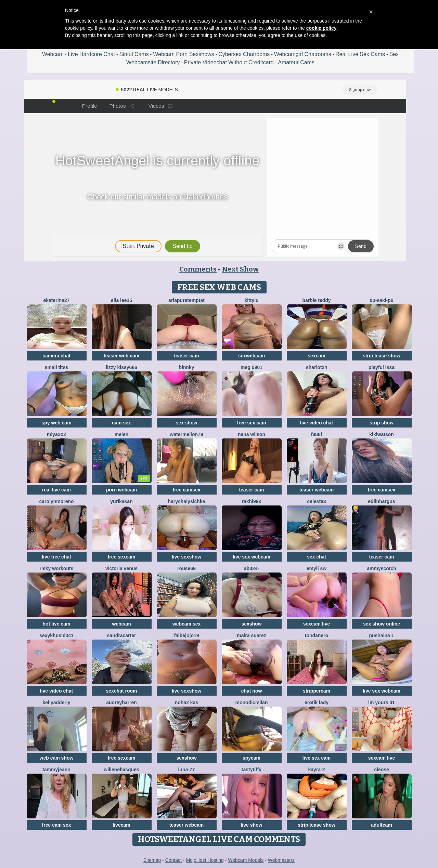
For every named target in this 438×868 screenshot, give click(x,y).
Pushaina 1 (381, 635)
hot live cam (57, 624)
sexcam (316, 356)
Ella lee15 (121, 300)
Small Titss (56, 367)
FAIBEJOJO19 (186, 635)
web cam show (57, 758)
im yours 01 (382, 702)
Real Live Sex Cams (360, 54)
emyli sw (317, 568)
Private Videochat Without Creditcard (229, 62)
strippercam (317, 691)
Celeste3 (316, 501)
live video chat (317, 423)
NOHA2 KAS (186, 702)
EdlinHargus (381, 501)
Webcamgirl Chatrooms (303, 54)
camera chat (56, 356)
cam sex (121, 423)
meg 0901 (252, 367)
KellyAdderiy (57, 702)
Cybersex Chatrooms (244, 54)
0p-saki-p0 (381, 300)
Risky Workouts (57, 568)
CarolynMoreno (56, 501)
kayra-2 (316, 770)
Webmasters (281, 860)
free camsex (187, 490)
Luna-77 (186, 770)
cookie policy (321, 28)
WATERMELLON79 (186, 434)
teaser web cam (121, 356)
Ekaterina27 (56, 300)
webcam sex (187, 624)
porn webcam (121, 490)
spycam (252, 758)
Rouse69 (186, 568)
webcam (121, 624)
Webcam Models (246, 860)
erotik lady (317, 702)
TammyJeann (56, 770)
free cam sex (57, 825)
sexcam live (317, 624)
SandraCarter (122, 635)
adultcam (381, 825)
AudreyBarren (121, 702)
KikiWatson (382, 434)
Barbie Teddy (316, 300)
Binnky (186, 367)
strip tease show (382, 356)
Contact (173, 860)
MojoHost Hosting (205, 860)
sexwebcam (252, 356)
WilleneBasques (121, 770)
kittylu (251, 300)
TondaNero (317, 635)
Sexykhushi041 (56, 635)
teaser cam (186, 356)
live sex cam (317, 758)
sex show (186, 423)
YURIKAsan (121, 501)
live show (251, 825)
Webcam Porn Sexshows (183, 54)
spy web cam (56, 423)
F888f (317, 434)
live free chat (56, 557)
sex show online (382, 624)
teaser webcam (317, 490)
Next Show (240, 269)
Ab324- (252, 568)
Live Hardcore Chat (91, 54)
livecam (121, 825)
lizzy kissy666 (121, 367)
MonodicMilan (252, 702)
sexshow (251, 624)
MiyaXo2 (56, 434)
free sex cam (252, 423)
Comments (198, 269)
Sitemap (152, 860)
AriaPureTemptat (186, 300)
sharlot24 (317, 367)
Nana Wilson (252, 434)
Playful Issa (382, 367)
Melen (121, 434)
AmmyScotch (382, 568)
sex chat (317, 557)
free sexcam (122, 557)
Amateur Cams (296, 62)
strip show (382, 423)
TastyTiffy (252, 770)
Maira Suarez (252, 635)
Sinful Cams (134, 54)
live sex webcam (252, 557)
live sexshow (186, 557)
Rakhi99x (252, 501)
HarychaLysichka (187, 501)
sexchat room (121, 691)
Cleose (382, 770)
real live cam (56, 490)
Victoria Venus (121, 568)
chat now (252, 691)
